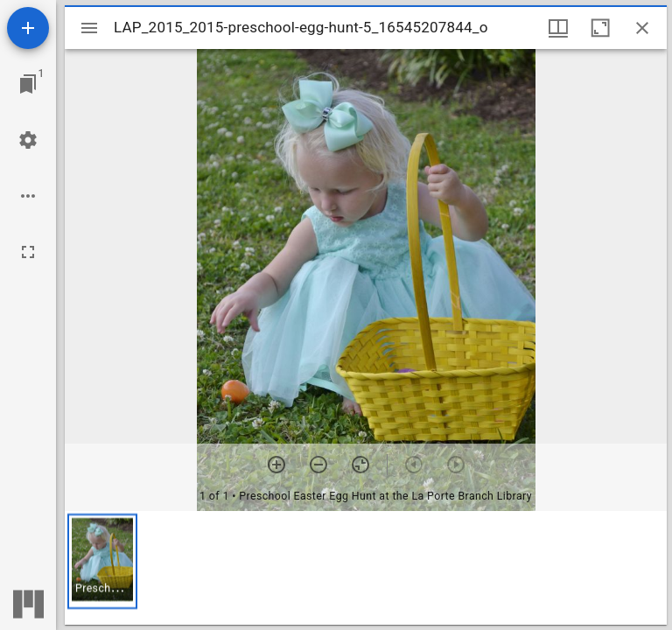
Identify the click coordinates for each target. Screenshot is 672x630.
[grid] (366, 568)
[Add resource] (28, 28)
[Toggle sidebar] (89, 28)
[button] (102, 561)
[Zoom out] (318, 465)
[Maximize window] (600, 28)
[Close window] (642, 28)
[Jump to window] (28, 84)
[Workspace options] (28, 196)
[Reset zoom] (360, 465)
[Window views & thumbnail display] (558, 28)
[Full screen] (28, 252)
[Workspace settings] (28, 140)
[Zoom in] (276, 465)
